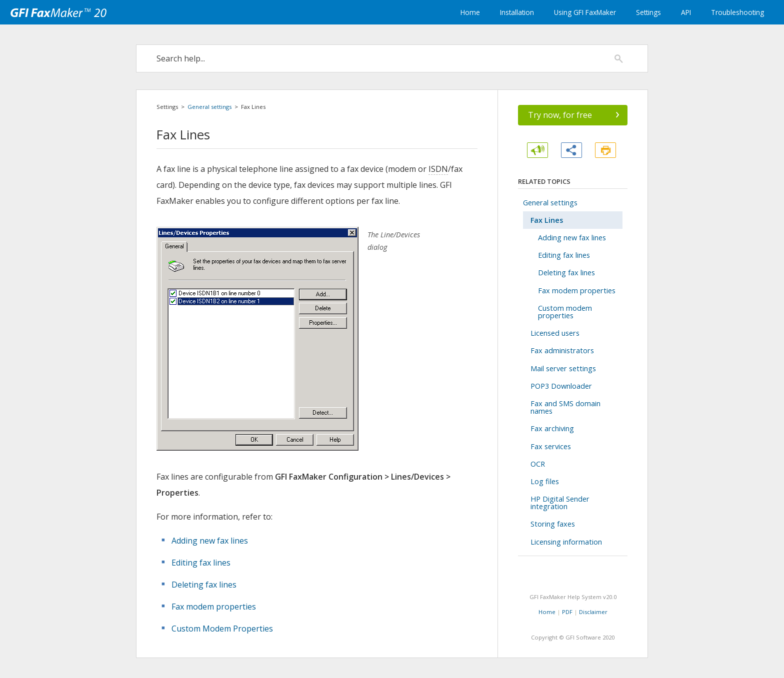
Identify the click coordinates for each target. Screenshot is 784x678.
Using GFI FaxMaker (585, 12)
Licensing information (566, 542)
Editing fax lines (201, 563)
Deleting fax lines (204, 585)
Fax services (551, 446)
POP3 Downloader (561, 386)
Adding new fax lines (210, 541)
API (686, 12)
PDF (567, 612)
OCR (538, 464)
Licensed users (555, 333)
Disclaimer (593, 612)
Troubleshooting (737, 12)
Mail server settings (563, 368)
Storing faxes (553, 524)
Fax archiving (552, 428)
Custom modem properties (565, 312)
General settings (209, 107)
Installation (517, 12)
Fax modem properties (214, 607)
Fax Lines (547, 220)
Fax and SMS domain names (565, 407)
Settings (648, 12)
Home (470, 12)
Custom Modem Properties (222, 629)
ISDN (438, 169)
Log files (545, 481)
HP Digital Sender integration (560, 503)
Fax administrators (562, 350)
